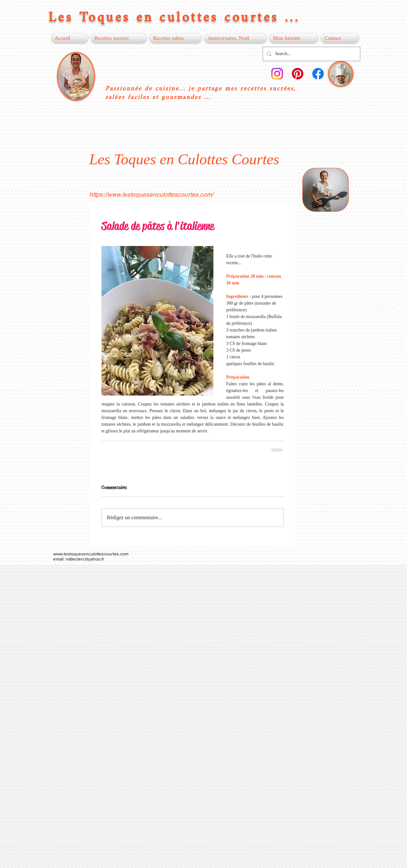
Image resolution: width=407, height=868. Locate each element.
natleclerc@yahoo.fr (85, 559)
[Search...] (311, 54)
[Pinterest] (298, 74)
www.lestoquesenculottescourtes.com (91, 554)
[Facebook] (318, 74)
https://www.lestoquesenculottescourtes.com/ (151, 194)
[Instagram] (277, 74)
